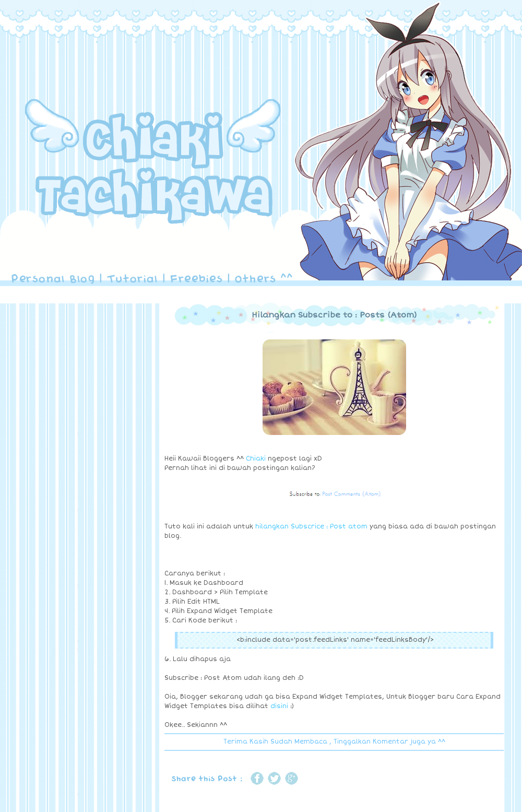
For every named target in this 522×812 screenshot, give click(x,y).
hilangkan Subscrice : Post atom (311, 527)
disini (279, 706)
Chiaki (256, 459)
